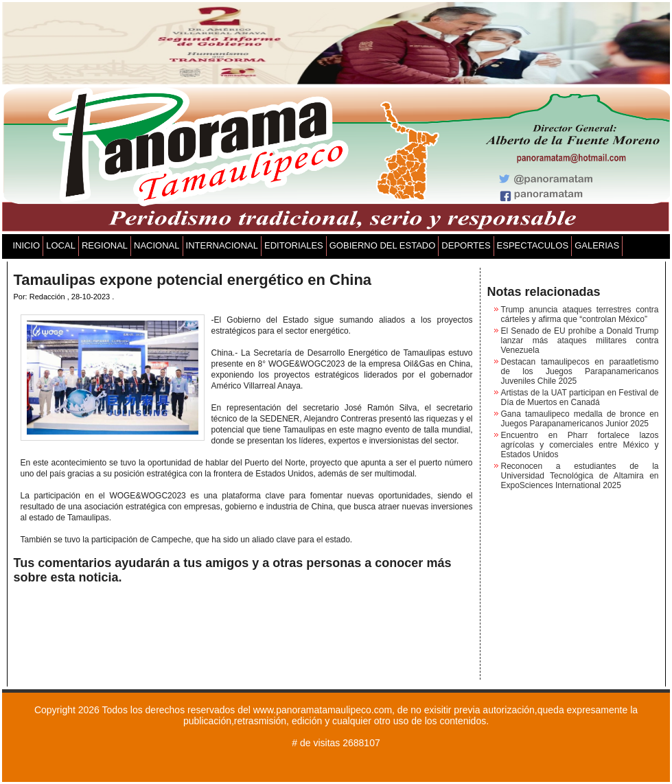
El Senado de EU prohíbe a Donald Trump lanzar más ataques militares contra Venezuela (580, 341)
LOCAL (61, 245)
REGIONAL (105, 245)
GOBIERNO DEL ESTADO (383, 245)
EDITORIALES (294, 245)
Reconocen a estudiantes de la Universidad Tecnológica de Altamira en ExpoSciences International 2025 (580, 476)
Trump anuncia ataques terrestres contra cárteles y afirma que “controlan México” (580, 314)
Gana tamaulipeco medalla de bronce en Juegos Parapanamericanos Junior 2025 (580, 419)
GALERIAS (597, 245)
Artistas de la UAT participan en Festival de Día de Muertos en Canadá (580, 397)
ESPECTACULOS (533, 245)
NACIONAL (157, 245)
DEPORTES (466, 245)
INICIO (27, 245)
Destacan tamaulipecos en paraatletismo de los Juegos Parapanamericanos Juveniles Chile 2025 (580, 371)
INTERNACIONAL (222, 245)
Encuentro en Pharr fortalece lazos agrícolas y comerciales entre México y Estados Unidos (580, 445)
